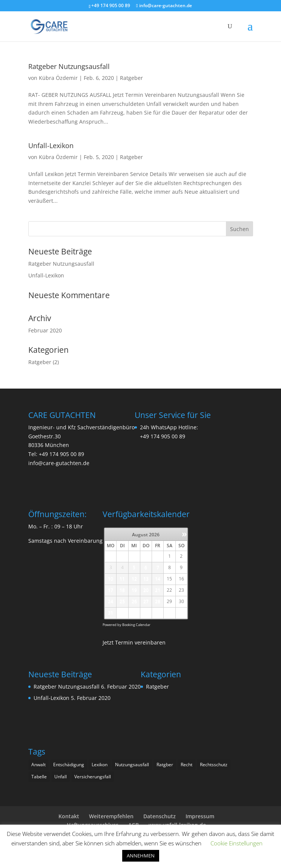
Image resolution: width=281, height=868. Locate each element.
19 (134, 590)
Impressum (200, 816)
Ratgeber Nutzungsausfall (69, 66)
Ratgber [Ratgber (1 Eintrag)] (165, 765)
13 (146, 579)
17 (111, 590)
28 (158, 601)
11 (122, 579)
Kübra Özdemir (58, 78)
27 (146, 601)
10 (111, 579)
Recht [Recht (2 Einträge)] (187, 765)
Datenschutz (160, 816)
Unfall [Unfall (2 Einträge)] (61, 777)
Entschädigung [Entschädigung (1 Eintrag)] (69, 765)
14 (158, 579)
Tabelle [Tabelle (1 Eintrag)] (39, 777)
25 (122, 601)
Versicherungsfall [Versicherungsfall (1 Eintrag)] (93, 777)
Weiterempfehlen (111, 816)
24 (111, 601)
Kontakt (69, 816)
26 (134, 601)
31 (111, 613)
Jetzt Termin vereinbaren (134, 642)
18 (122, 590)
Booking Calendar (136, 625)
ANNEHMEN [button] (141, 856)
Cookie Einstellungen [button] (236, 843)
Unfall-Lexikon (51, 145)
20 (146, 590)
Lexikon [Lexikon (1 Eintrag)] (100, 765)
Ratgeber (131, 78)
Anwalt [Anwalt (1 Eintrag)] (38, 765)
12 (134, 579)
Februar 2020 (45, 330)
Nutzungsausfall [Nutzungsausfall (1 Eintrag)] (132, 765)
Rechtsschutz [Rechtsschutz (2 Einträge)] (214, 765)
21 (158, 590)
